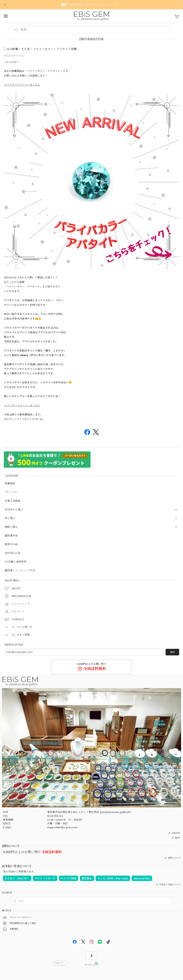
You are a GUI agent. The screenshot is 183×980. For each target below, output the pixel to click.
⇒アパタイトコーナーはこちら (22, 85)
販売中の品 (11, 544)
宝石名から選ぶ (14, 510)
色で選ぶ (10, 518)
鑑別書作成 (11, 536)
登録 (172, 652)
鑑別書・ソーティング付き (20, 571)
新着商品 (10, 484)
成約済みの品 (13, 553)
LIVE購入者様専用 (16, 562)
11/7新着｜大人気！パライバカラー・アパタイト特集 (42, 49)
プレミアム (11, 492)
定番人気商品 (13, 501)
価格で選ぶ (11, 527)
